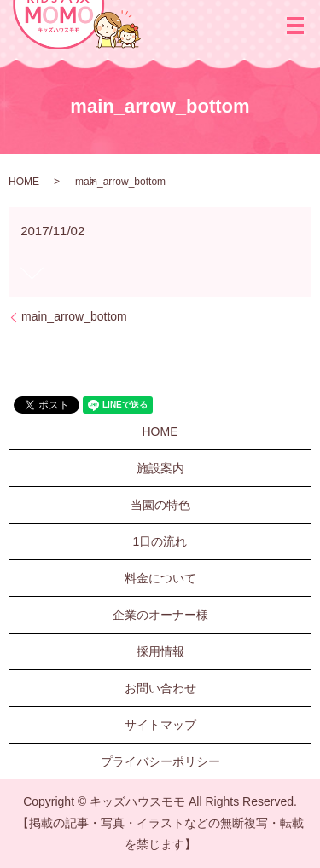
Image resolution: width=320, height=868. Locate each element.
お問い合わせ (160, 688)
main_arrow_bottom (74, 316)
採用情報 (160, 651)
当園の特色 (160, 505)
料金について (160, 578)
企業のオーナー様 (160, 615)
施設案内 (160, 468)
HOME (24, 182)
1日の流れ (160, 541)
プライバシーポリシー (160, 761)
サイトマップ (160, 725)
